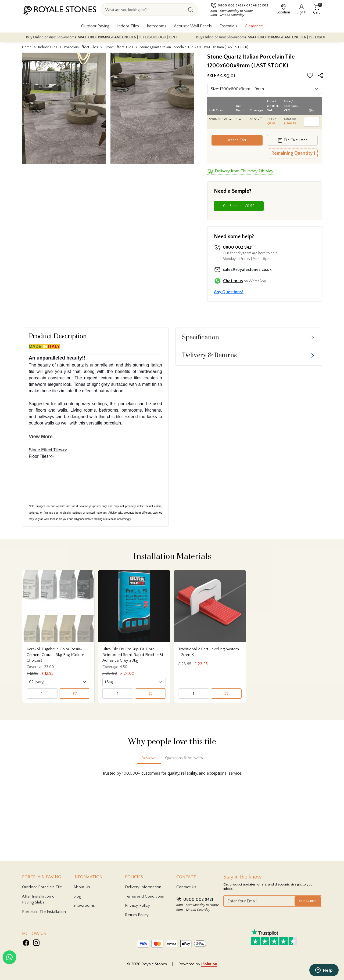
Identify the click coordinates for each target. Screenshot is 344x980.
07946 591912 (257, 5)
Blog (77, 896)
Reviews (149, 758)
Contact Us (186, 887)
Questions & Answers (184, 758)
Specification (200, 337)
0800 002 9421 (230, 5)
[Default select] (265, 89)
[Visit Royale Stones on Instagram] (36, 943)
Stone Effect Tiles (119, 47)
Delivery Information (143, 887)
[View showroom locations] (283, 10)
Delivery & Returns (209, 355)
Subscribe (308, 901)
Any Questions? (229, 292)
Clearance (254, 26)
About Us (82, 887)
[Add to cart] (75, 694)
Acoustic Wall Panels (193, 26)
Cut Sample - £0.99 (239, 206)
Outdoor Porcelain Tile (42, 887)
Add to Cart (237, 140)
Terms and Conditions (144, 896)
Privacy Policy (137, 905)
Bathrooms (157, 26)
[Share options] (322, 76)
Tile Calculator (292, 140)
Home (27, 47)
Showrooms (84, 905)
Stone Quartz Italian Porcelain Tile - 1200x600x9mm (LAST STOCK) (194, 47)
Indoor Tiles (128, 26)
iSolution (209, 964)
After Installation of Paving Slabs (39, 899)
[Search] (191, 10)
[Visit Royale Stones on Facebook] (26, 943)
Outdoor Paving (95, 26)
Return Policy (137, 915)
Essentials (228, 26)
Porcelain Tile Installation (44, 912)
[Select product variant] (58, 682)
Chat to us (233, 281)
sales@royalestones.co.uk (247, 270)
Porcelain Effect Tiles (81, 47)
